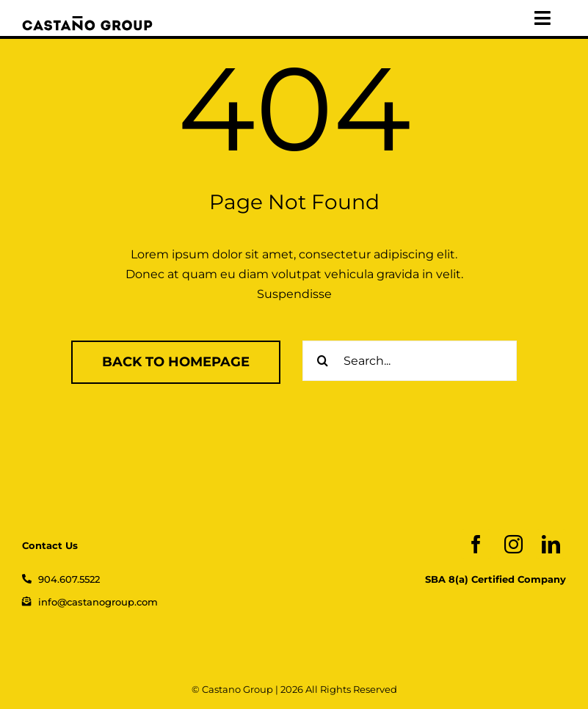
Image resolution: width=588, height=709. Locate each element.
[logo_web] (87, 22)
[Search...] (410, 361)
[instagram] (513, 544)
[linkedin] (551, 544)
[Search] (323, 361)
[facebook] (476, 544)
